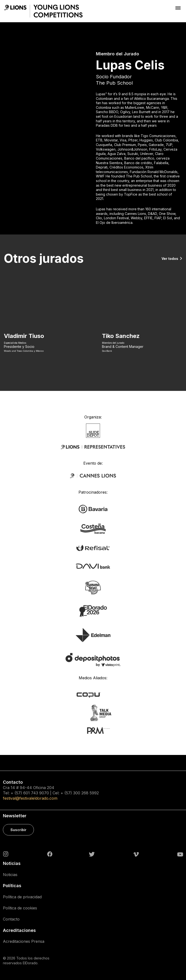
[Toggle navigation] (178, 8)
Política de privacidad (22, 897)
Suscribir (18, 830)
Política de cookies (20, 908)
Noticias (10, 875)
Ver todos (170, 259)
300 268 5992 (86, 793)
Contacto (11, 919)
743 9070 (40, 793)
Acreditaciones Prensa (24, 941)
